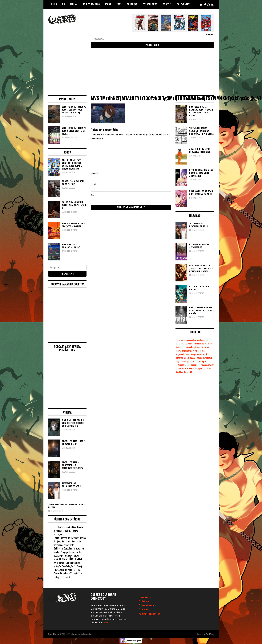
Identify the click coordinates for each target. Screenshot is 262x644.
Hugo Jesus (59, 570)
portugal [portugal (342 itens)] (203, 361)
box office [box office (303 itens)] (179, 347)
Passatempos (150, 4)
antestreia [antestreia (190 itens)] (186, 340)
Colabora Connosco (148, 605)
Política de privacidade (149, 613)
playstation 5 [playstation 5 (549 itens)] (193, 361)
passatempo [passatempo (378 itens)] (196, 358)
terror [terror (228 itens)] (190, 368)
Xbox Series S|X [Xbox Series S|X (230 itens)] (190, 372)
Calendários (184, 4)
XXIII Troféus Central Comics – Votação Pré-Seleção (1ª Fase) (68, 564)
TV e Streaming (91, 4)
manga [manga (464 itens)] (195, 354)
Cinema (74, 4)
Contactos (144, 609)
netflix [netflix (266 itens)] (208, 354)
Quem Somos (145, 597)
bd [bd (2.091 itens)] (193, 343)
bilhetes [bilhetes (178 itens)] (208, 343)
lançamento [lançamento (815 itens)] (181, 354)
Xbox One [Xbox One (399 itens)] (179, 372)
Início (54, 4)
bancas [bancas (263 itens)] (205, 340)
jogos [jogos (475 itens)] (209, 351)
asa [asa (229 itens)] (200, 340)
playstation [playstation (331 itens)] (209, 358)
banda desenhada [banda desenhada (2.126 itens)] (183, 343)
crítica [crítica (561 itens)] (178, 351)
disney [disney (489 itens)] (189, 351)
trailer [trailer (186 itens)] (196, 368)
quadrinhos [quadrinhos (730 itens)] (196, 365)
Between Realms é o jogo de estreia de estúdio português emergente (70, 541)
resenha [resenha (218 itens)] (206, 365)
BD (63, 4)
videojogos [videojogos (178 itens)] (204, 368)
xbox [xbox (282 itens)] (211, 368)
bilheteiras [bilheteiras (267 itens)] (199, 343)
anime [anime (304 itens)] (178, 340)
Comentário (97, 139)
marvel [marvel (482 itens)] (201, 354)
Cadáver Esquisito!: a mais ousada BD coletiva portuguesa (67, 531)
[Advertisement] (131, 69)
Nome (94, 174)
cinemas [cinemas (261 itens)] (195, 347)
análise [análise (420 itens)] (194, 340)
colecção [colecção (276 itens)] (203, 347)
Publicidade (144, 601)
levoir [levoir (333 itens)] (189, 354)
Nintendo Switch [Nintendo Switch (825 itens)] (183, 358)
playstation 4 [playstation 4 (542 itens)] (181, 361)
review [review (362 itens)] (178, 368)
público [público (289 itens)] (188, 365)
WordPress (210, 634)
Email (94, 184)
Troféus (167, 4)
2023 (119, 4)
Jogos (108, 4)
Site (92, 195)
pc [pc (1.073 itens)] (202, 358)
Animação (132, 4)
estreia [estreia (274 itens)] (196, 351)
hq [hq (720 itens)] (205, 351)
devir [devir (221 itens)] (184, 351)
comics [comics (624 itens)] (210, 347)
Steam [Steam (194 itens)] (184, 368)
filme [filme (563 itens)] (202, 351)
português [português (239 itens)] (180, 365)
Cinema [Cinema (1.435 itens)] (187, 347)
